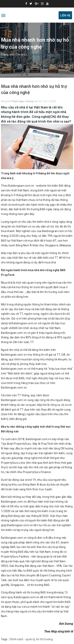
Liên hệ (65, 15)
